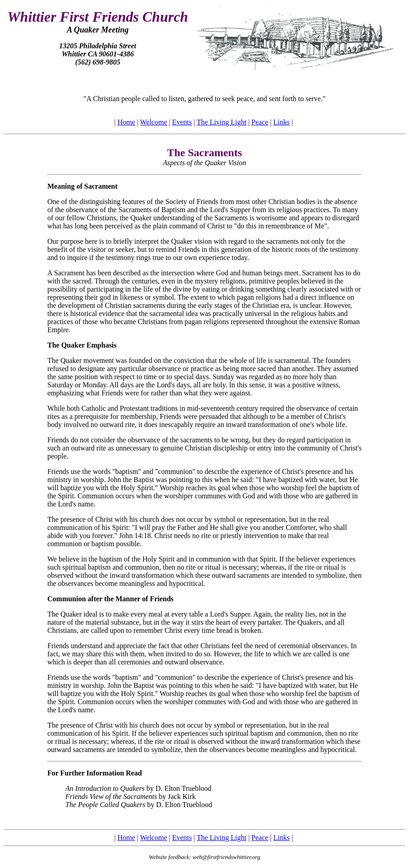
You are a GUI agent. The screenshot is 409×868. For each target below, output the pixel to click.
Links (281, 122)
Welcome (153, 122)
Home (126, 122)
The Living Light (221, 122)
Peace (260, 122)
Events (182, 122)
